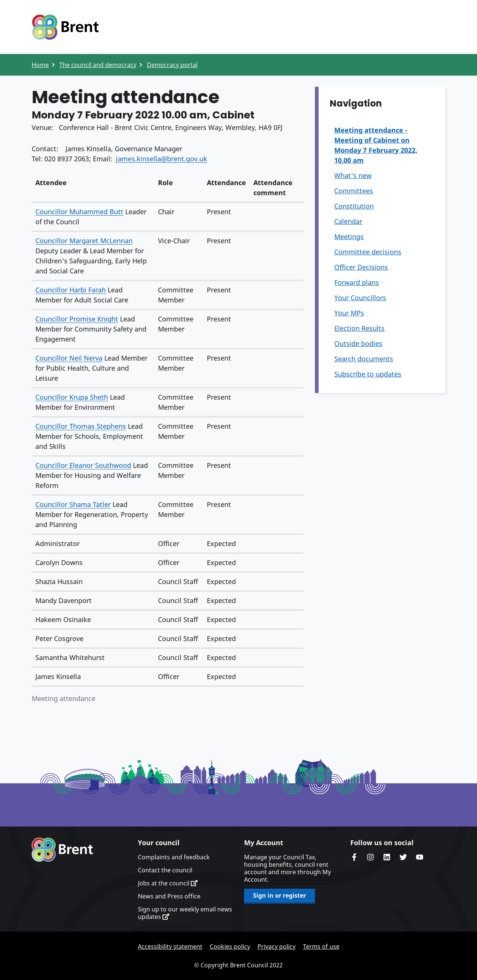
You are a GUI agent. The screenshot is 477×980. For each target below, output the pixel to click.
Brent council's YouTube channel (420, 857)
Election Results (359, 328)
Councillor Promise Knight (77, 319)
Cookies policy (230, 946)
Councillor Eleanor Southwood (83, 465)
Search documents (364, 359)
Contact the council (165, 870)
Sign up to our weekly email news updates (185, 913)
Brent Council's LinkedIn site (387, 857)
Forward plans (357, 282)
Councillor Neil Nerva (69, 358)
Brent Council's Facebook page (354, 857)
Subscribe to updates (368, 374)
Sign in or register (279, 895)
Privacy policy (277, 946)
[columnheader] (93, 188)
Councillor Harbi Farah (71, 290)
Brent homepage (62, 850)
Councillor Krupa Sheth (72, 397)
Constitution (354, 206)
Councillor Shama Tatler (73, 504)
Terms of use (321, 946)
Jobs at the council (168, 883)
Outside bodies (358, 343)
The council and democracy (98, 65)
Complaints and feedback (174, 857)
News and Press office (169, 896)
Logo (65, 27)
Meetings (349, 237)
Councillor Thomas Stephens (81, 426)
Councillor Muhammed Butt (79, 212)
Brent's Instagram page (370, 857)
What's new (353, 175)
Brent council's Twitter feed (403, 857)
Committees (354, 191)
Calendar (348, 221)
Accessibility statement (170, 946)
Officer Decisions (361, 267)
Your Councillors (360, 298)
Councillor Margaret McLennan (84, 241)
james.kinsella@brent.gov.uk (162, 159)
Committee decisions (368, 252)
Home (40, 65)
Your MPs (349, 313)
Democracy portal (172, 65)
